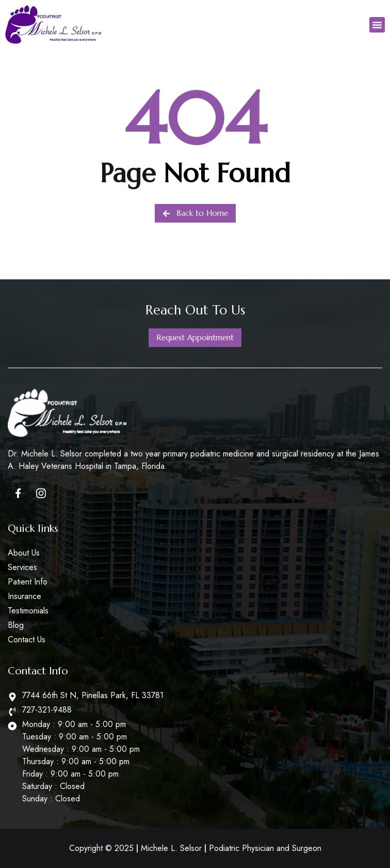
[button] (377, 25)
